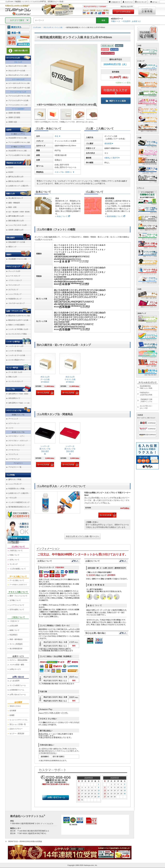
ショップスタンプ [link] (15, 294)
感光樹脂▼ (109, 143)
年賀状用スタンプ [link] (15, 299)
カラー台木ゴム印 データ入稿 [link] (19, 88)
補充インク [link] (12, 247)
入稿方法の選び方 (18, 51)
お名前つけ (136, 21)
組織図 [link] (12, 715)
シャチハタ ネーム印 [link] (16, 346)
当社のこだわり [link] (15, 706)
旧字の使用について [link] (17, 610)
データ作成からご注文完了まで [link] (18, 585)
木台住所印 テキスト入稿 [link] (17, 138)
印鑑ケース (116, 21)
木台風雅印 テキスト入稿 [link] (17, 259)
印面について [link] (14, 555)
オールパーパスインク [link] (16, 445)
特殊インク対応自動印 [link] (16, 325)
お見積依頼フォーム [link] (17, 690)
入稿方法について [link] (16, 550)
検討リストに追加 (116, 101)
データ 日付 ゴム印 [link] (15, 372)
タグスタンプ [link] (13, 290)
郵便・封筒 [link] (12, 207)
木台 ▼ (58, 136)
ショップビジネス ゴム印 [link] (17, 225)
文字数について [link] (15, 600)
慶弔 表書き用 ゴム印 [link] (16, 216)
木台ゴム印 (18, 62)
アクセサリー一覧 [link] (15, 467)
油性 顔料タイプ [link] (18, 394)
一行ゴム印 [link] (12, 498)
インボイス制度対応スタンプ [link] (19, 502)
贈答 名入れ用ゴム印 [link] (16, 181)
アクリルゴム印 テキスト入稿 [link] (19, 96)
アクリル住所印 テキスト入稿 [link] (19, 142)
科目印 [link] (11, 172)
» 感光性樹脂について (114, 216)
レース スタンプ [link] (14, 276)
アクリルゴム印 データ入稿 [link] (18, 100)
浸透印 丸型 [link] (13, 122)
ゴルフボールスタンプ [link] (16, 303)
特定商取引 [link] (14, 635)
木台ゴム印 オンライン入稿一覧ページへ (82, 536)
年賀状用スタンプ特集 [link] (16, 489)
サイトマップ (142, 2)
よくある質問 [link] (14, 681)
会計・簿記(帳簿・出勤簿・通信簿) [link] (19, 212)
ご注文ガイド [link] (14, 621)
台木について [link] (14, 560)
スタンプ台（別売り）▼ (65, 172)
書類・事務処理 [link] (14, 203)
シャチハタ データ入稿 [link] (17, 355)
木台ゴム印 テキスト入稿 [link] (17, 66)
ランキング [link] (14, 564)
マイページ (129, 2)
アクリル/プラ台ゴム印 (18, 92)
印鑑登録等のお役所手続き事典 (146, 394)
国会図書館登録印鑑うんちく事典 (146, 387)
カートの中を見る (123, 12)
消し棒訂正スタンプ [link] (16, 198)
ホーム (155, 2)
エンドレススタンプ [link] (16, 381)
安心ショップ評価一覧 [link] (18, 724)
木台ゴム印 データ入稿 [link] (17, 71)
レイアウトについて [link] (17, 605)
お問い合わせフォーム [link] (18, 694)
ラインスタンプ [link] (14, 285)
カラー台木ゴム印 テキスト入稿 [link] (19, 83)
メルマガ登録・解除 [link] (17, 665)
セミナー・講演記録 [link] (17, 733)
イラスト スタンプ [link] (15, 280)
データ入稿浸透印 (18, 109)
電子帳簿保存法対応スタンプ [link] (19, 507)
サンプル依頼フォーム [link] (18, 685)
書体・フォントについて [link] (18, 596)
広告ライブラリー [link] (16, 729)
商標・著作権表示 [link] (16, 639)
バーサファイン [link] (14, 450)
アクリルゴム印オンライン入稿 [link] (18, 105)
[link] (45, 374)
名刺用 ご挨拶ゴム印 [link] (16, 230)
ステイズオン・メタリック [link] (18, 441)
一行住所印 (126, 21)
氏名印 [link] (11, 167)
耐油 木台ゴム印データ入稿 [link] (18, 320)
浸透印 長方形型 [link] (14, 113)
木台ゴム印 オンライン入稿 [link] (18, 75)
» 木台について (61, 216)
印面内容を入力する (116, 91)
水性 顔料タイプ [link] (14, 398)
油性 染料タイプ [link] (19, 403)
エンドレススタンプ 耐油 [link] (17, 334)
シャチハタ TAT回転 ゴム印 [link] (18, 329)
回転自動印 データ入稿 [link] (17, 242)
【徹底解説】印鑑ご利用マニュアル (146, 400)
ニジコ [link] (11, 428)
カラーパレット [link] (14, 423)
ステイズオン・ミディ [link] (16, 436)
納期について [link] (14, 630)
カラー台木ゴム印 (18, 79)
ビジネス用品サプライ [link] (16, 360)
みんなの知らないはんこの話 (146, 407)
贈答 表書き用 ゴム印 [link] (16, 221)
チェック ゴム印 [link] (14, 271)
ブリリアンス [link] (13, 454)
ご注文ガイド (116, 2)
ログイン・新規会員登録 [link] (18, 660)
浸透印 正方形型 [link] (14, 117)
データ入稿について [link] (17, 580)
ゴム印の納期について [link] (18, 569)
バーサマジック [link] (14, 459)
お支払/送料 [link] (14, 626)
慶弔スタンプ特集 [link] (15, 479)
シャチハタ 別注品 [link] (15, 351)
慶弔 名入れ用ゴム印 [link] (16, 177)
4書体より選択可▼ (112, 158)
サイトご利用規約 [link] (16, 644)
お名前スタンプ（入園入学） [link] (19, 186)
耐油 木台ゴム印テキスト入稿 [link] (19, 316)
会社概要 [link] (13, 711)
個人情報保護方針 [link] (16, 649)
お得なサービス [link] (15, 669)
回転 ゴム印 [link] (13, 377)
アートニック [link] (13, 419)
